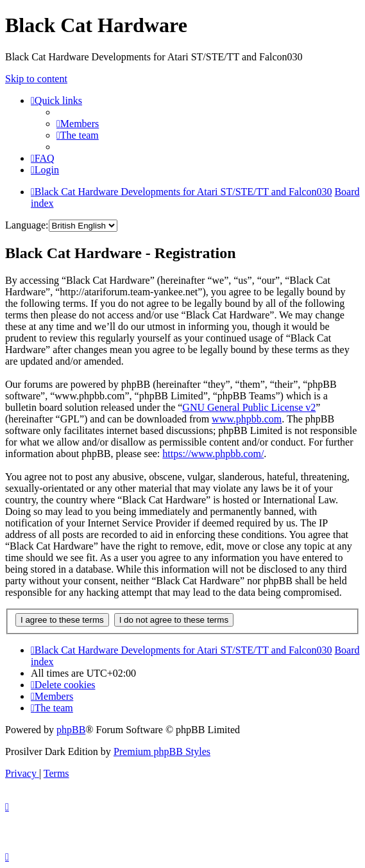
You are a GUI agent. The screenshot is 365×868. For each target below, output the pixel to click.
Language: (27, 225)
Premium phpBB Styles (162, 751)
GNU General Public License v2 (249, 407)
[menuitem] (78, 124)
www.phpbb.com (247, 419)
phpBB (71, 730)
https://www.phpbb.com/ (213, 454)
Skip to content (36, 79)
